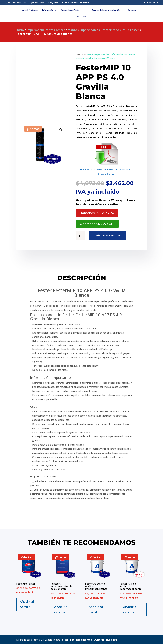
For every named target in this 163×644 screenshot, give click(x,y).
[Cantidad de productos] (81, 236)
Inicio (20, 30)
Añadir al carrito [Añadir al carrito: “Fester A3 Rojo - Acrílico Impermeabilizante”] (130, 610)
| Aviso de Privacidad (104, 640)
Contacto (73, 17)
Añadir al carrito (108, 235)
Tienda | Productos (33, 10)
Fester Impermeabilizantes (76, 640)
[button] (61, 130)
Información (51, 10)
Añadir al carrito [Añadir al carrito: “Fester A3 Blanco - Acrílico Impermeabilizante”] (96, 610)
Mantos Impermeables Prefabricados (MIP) (108, 54)
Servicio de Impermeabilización (118, 10)
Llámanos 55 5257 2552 (97, 213)
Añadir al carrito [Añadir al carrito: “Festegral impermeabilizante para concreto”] (61, 610)
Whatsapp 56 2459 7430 (97, 224)
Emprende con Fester (74, 10)
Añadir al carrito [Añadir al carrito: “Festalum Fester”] (27, 604)
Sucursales (89, 17)
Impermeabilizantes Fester (46, 30)
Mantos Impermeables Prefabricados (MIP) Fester (103, 30)
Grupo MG (36, 640)
